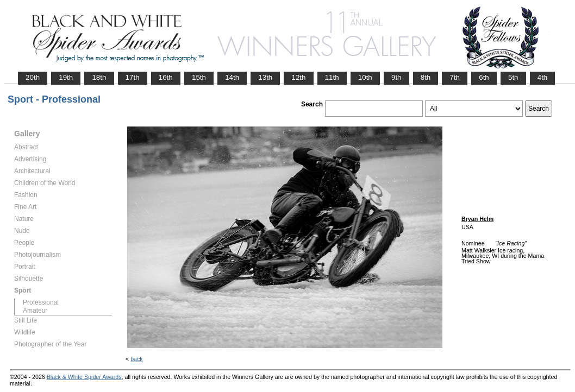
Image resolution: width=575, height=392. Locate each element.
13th (265, 77)
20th (33, 77)
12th (298, 77)
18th (99, 77)
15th (199, 77)
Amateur (35, 311)
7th (455, 77)
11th (332, 77)
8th (426, 77)
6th (484, 77)
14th (232, 77)
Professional (41, 302)
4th (543, 77)
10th (365, 77)
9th (396, 77)
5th (513, 77)
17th (133, 77)
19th (66, 77)
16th (166, 77)
